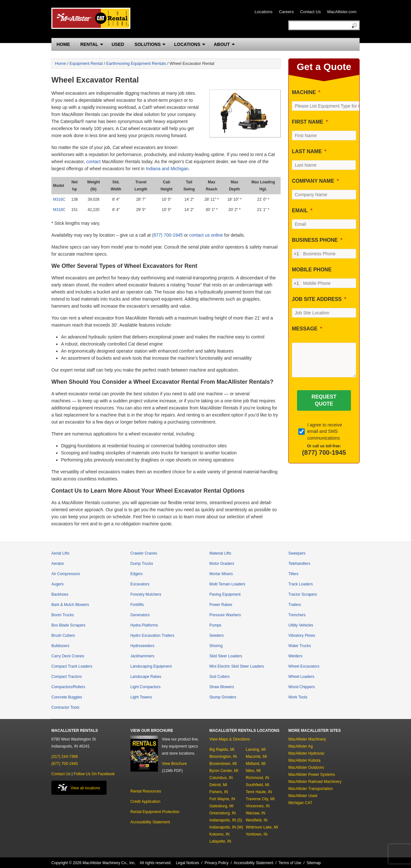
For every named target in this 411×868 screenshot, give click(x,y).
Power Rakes (221, 605)
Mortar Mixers (221, 574)
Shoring (216, 646)
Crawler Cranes (144, 553)
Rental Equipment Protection (155, 812)
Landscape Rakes (146, 677)
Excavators (140, 584)
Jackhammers (142, 656)
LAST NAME (307, 151)
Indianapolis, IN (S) (226, 820)
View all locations (79, 787)
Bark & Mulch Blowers (70, 605)
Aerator (58, 564)
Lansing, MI (256, 750)
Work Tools (298, 697)
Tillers (293, 574)
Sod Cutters (219, 677)
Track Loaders (301, 584)
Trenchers (297, 615)
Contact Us (310, 12)
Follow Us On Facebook (94, 774)
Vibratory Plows (302, 636)
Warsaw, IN (255, 813)
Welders (295, 656)
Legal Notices (188, 863)
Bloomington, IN (223, 757)
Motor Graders (222, 564)
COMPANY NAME (313, 181)
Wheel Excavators (304, 666)
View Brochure (174, 764)
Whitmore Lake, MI (262, 827)
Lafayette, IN (220, 841)
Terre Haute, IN (259, 792)
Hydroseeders (142, 646)
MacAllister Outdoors (306, 767)
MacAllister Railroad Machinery (315, 782)
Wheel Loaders (301, 677)
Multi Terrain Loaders (227, 584)
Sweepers (297, 553)
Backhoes (60, 594)
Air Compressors (66, 574)
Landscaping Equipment (151, 666)
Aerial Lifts (60, 553)
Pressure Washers (225, 615)
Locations (264, 12)
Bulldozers (60, 646)
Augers (57, 584)
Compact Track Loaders (72, 666)
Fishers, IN (219, 792)
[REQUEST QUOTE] (324, 400)
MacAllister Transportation (311, 789)
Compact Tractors (67, 677)
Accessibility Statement (150, 822)
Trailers (295, 605)
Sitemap (314, 863)
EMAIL (300, 210)
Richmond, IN (257, 778)
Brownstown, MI (223, 764)
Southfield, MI (257, 785)
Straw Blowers (222, 687)
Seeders (217, 636)
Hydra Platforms (144, 625)
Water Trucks (300, 646)
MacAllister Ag (301, 746)
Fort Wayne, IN (222, 799)
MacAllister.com (342, 12)
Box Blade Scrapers (68, 625)
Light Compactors (145, 687)
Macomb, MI (256, 757)
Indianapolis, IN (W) (226, 827)
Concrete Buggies (67, 697)
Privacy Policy (217, 863)
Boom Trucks (63, 615)
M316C (59, 199)
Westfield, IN (257, 820)
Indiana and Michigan (167, 169)
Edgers (136, 574)
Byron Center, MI (224, 771)
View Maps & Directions (230, 739)
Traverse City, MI (260, 799)
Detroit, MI (218, 785)
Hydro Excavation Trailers (152, 636)
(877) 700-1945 (167, 235)
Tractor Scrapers (303, 594)
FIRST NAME (308, 122)
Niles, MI (253, 771)
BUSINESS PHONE (315, 240)
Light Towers (141, 697)
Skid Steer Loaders (226, 656)
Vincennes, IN (258, 806)
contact (93, 162)
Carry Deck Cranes (68, 656)
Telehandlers (299, 564)
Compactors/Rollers (68, 687)
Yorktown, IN (257, 834)
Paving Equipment (225, 594)
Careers (286, 12)
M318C (59, 210)
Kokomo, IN (219, 834)
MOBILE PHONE (312, 270)
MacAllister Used (303, 796)
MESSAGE (305, 329)
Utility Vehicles (301, 625)
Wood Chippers (302, 687)
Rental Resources (146, 791)
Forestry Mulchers (146, 594)
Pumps (215, 625)
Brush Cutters (63, 636)
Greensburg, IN (223, 813)
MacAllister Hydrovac (306, 753)
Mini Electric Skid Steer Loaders (237, 666)
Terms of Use (290, 863)
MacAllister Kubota (304, 760)
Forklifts (137, 605)
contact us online (206, 235)
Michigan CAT (300, 803)
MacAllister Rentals (91, 18)
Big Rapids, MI (222, 750)
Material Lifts (220, 553)
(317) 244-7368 (65, 757)
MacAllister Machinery (307, 739)
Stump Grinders (223, 697)
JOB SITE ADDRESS (317, 299)
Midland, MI (256, 764)
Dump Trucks (142, 564)
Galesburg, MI (221, 806)
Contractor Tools (65, 707)
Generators (140, 615)
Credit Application (145, 802)
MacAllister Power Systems (312, 775)
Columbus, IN (221, 778)
